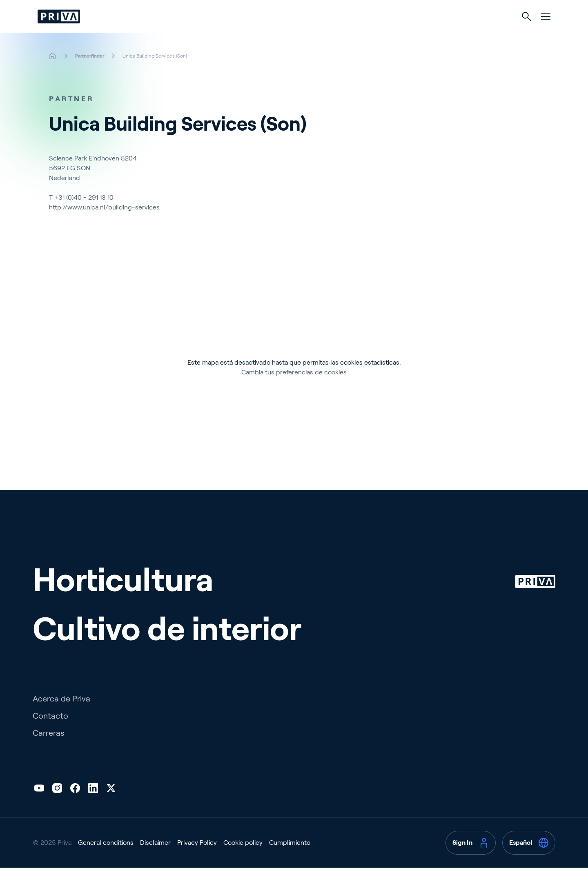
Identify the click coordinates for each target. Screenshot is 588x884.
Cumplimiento (290, 859)
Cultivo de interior (333, 33)
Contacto (50, 732)
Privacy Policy (197, 859)
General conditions (106, 859)
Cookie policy (243, 859)
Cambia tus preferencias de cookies (294, 389)
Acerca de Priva (61, 715)
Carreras (48, 749)
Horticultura (256, 33)
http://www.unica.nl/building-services (104, 224)
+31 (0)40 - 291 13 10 (84, 214)
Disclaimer (155, 859)
